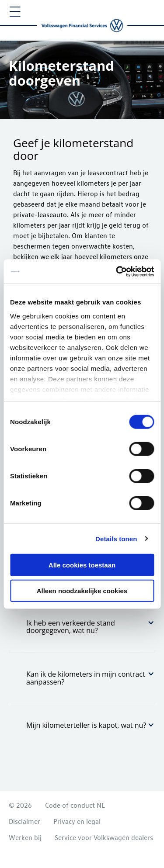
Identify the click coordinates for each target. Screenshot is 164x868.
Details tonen (116, 538)
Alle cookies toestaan (82, 565)
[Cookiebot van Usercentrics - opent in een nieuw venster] (117, 271)
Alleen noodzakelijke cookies (82, 591)
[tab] (82, 627)
